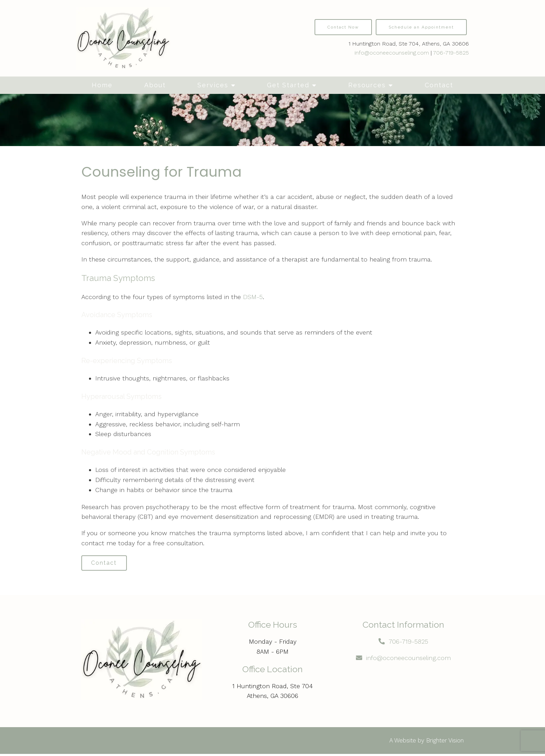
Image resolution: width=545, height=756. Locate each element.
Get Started (288, 85)
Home (102, 85)
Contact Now (343, 27)
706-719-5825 (451, 53)
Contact (439, 85)
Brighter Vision (445, 742)
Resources (367, 85)
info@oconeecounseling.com (392, 53)
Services (213, 85)
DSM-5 (253, 297)
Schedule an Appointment (421, 27)
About (155, 85)
